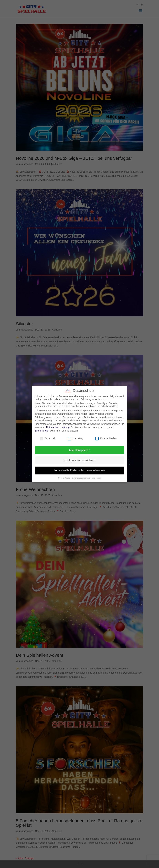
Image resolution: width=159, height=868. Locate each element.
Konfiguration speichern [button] (80, 460)
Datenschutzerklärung (58, 427)
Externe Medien (106, 438)
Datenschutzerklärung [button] (81, 478)
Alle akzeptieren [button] (79, 450)
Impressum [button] (96, 478)
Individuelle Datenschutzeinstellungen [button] (79, 470)
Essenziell (48, 438)
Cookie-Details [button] (64, 478)
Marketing (75, 438)
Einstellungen (42, 431)
